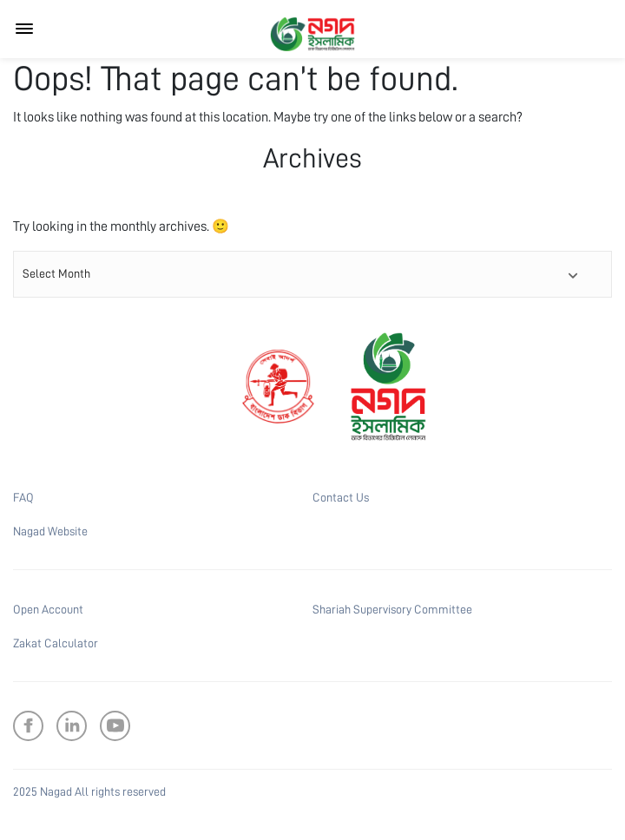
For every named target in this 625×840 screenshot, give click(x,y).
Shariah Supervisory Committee (392, 609)
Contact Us (341, 497)
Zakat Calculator (56, 643)
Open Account (48, 609)
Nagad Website (50, 531)
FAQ (23, 497)
